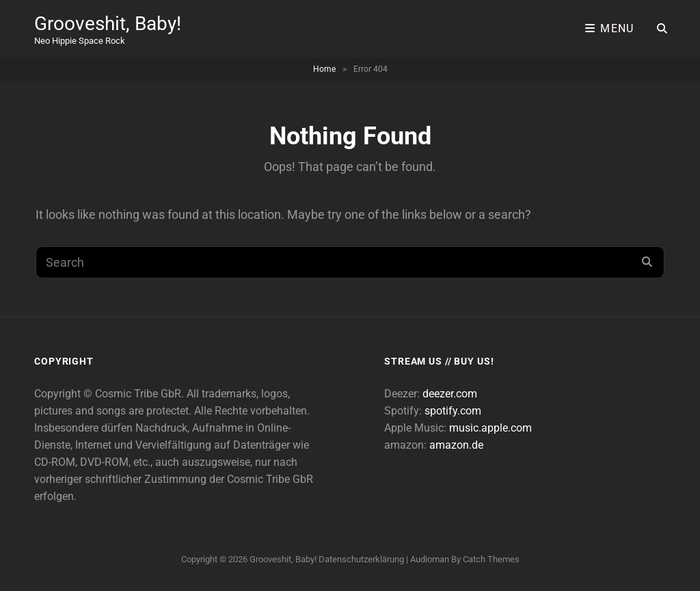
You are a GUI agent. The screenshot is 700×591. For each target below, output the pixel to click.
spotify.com (453, 411)
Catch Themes (491, 559)
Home (324, 69)
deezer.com (450, 394)
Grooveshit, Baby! (108, 24)
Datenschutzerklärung (361, 559)
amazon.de (456, 445)
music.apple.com (490, 428)
